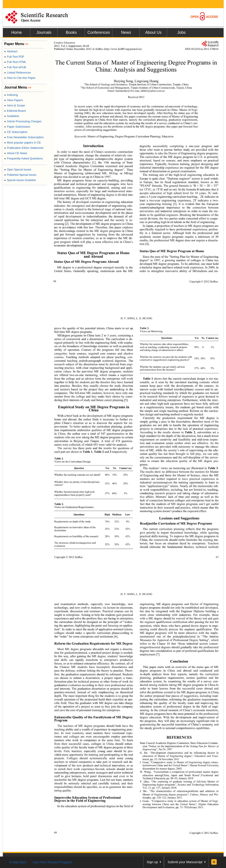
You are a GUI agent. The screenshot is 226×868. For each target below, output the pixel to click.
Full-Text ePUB (15, 67)
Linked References (18, 73)
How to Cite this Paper (20, 78)
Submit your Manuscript (185, 862)
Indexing (11, 95)
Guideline (12, 116)
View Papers (14, 100)
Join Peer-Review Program (52, 862)
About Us (153, 32)
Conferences (99, 32)
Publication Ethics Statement (24, 148)
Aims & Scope (15, 105)
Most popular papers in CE (23, 143)
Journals (44, 32)
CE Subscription (16, 132)
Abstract (11, 51)
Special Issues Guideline (20, 180)
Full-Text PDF (14, 57)
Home (17, 32)
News (126, 32)
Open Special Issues (18, 170)
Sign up (152, 862)
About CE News (16, 153)
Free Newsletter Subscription (24, 137)
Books (71, 32)
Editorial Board (15, 111)
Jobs (181, 32)
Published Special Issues (20, 175)
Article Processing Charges (23, 121)
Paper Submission (17, 127)
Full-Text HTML (15, 62)
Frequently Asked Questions (24, 158)
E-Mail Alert (18, 862)
